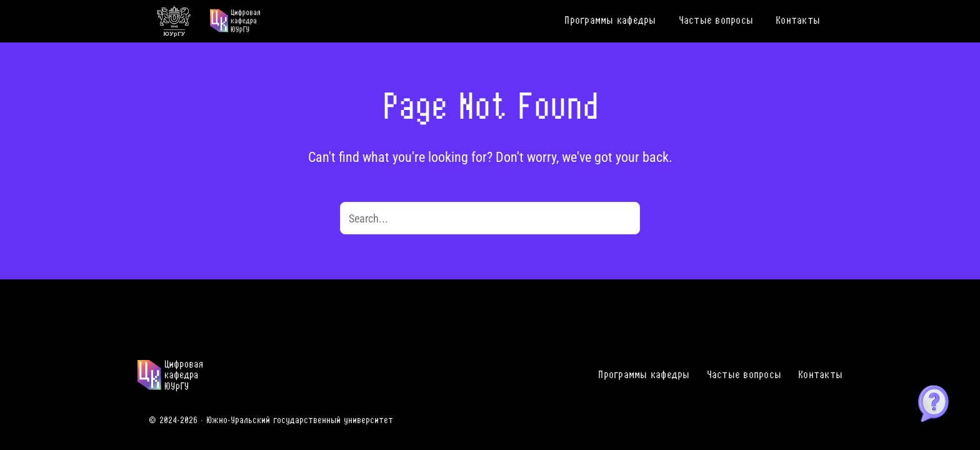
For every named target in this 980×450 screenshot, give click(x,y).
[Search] (624, 218)
